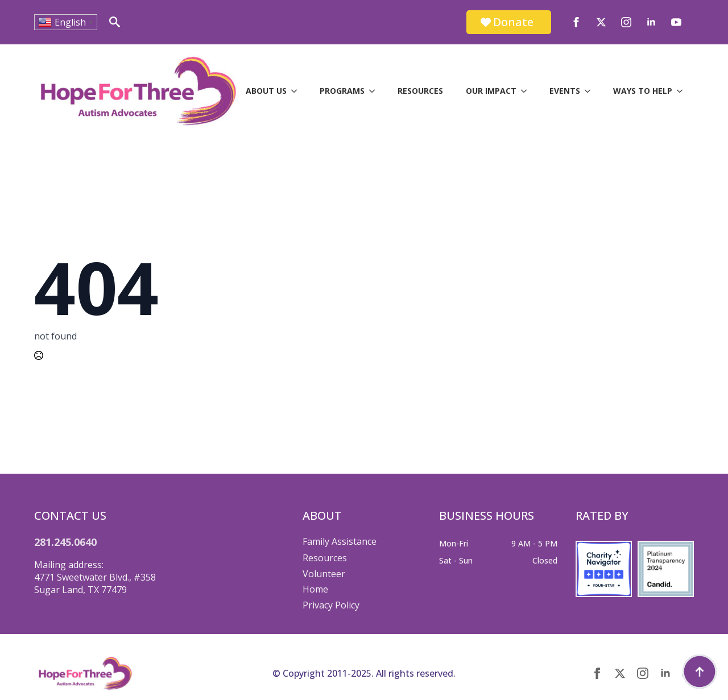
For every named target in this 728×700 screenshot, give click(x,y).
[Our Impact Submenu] (527, 91)
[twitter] (601, 22)
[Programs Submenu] (375, 91)
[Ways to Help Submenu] (683, 91)
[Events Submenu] (591, 91)
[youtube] (676, 22)
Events (565, 91)
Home (315, 589)
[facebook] (576, 22)
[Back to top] (700, 672)
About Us (266, 91)
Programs (342, 91)
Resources (420, 91)
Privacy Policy (331, 605)
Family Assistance (340, 541)
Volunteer (324, 574)
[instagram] (626, 22)
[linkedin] (651, 22)
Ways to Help (643, 91)
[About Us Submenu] (297, 91)
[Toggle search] (115, 22)
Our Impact (491, 91)
